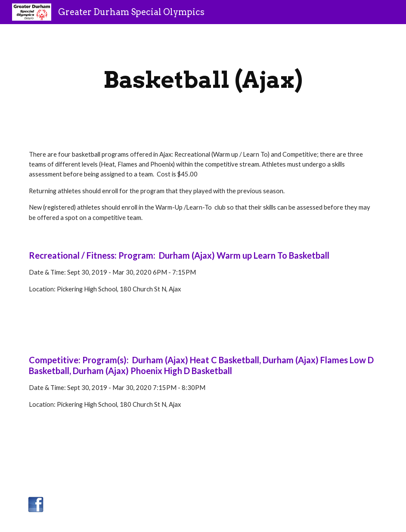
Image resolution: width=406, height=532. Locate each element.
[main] (203, 80)
